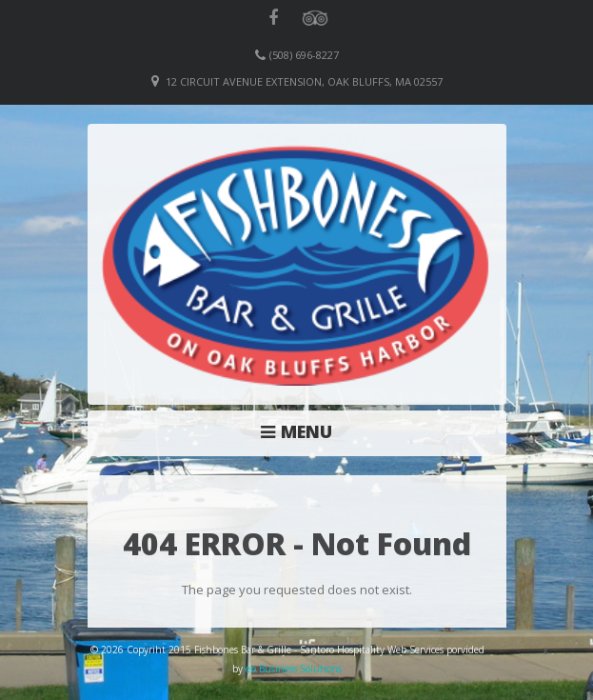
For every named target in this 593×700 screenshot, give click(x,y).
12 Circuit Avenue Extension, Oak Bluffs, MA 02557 (304, 81)
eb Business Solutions (294, 669)
